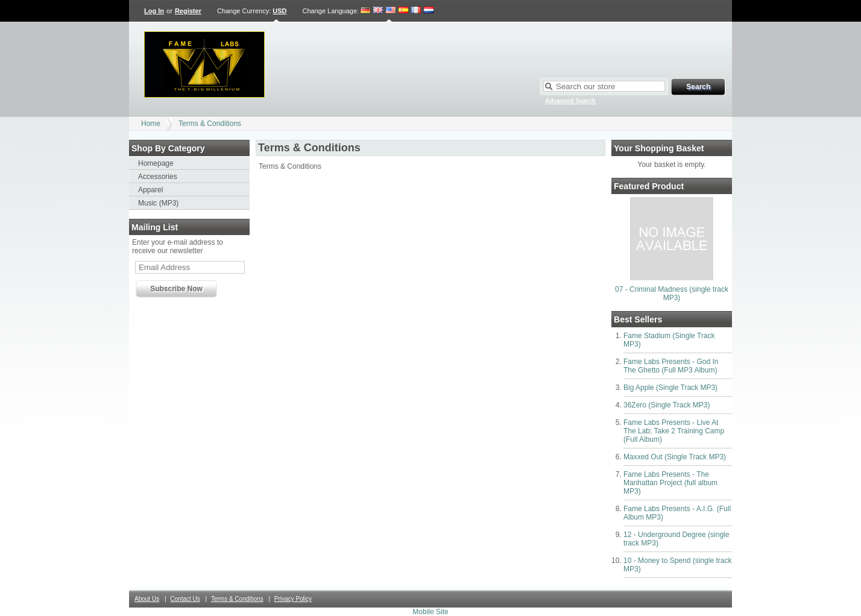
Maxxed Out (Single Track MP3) (675, 457)
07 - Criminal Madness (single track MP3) (672, 294)
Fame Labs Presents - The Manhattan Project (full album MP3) (670, 483)
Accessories (158, 177)
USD (279, 11)
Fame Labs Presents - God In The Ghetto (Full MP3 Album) (671, 366)
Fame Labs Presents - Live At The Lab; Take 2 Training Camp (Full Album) (674, 431)
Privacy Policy (293, 599)
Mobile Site (430, 612)
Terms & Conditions (210, 124)
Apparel (150, 190)
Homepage (156, 163)
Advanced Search (570, 101)
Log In (154, 11)
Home (151, 124)
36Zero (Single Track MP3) (667, 405)
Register (188, 11)
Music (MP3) (158, 203)
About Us (147, 599)
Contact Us (185, 599)
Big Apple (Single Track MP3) (670, 388)
